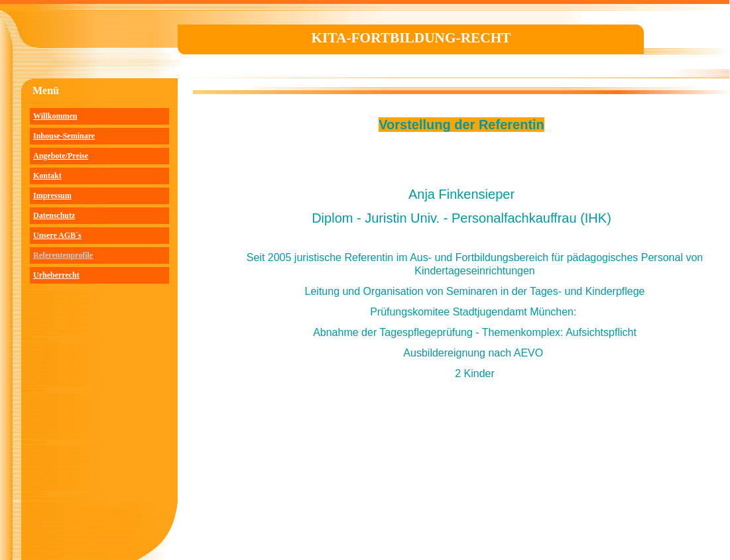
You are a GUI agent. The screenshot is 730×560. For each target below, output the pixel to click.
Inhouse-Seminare (64, 136)
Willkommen (55, 116)
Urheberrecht (56, 275)
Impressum (52, 196)
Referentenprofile (63, 255)
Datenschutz (54, 215)
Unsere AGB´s (57, 235)
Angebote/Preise (61, 156)
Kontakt (47, 176)
